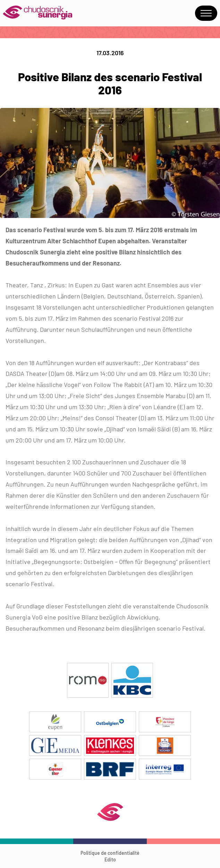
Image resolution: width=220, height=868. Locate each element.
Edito (110, 859)
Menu (206, 13)
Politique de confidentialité (110, 853)
